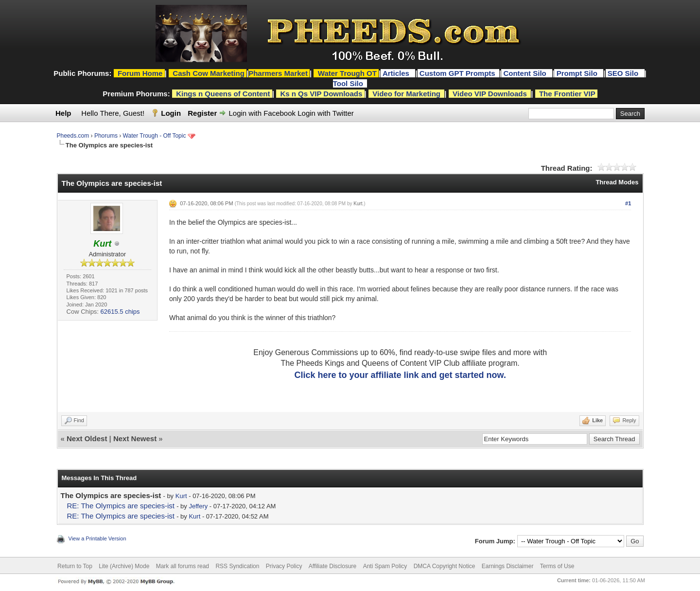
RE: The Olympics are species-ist (121, 506)
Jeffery (198, 506)
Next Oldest (87, 439)
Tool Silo (349, 83)
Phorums (106, 136)
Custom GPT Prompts (457, 73)
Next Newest (135, 439)
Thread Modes (617, 182)
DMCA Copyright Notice (445, 566)
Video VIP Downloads (490, 94)
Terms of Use (557, 566)
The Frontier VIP (567, 94)
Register (202, 113)
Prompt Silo (578, 73)
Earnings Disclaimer (508, 566)
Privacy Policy (284, 566)
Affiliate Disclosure (332, 566)
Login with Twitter (326, 113)
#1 (628, 203)
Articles (397, 73)
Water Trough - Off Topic (155, 136)
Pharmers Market (278, 73)
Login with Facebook (262, 113)
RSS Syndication (237, 566)
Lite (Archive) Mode (124, 566)
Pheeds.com (73, 136)
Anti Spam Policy (385, 566)
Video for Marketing (406, 94)
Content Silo (526, 73)
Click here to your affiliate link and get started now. (400, 375)
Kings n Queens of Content (223, 94)
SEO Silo (624, 73)
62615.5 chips (120, 312)
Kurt (358, 204)
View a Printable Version (97, 538)
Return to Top (75, 566)
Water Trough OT (347, 73)
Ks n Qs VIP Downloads (321, 94)
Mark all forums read (183, 566)
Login (171, 113)
